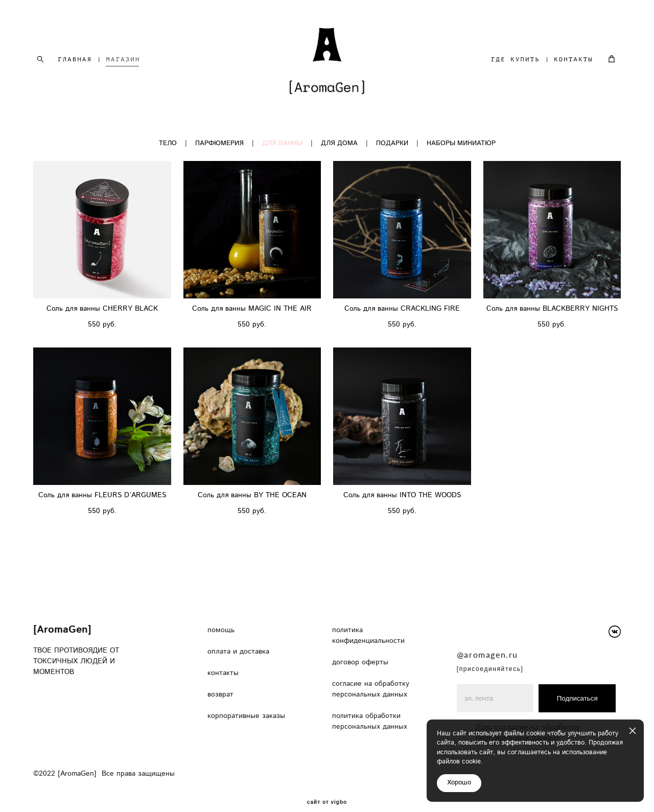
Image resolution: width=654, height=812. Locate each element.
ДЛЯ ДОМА (339, 144)
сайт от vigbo (327, 789)
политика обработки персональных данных (370, 708)
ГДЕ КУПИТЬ (516, 60)
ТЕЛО (168, 144)
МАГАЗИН (123, 60)
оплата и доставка (238, 638)
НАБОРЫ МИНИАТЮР (461, 144)
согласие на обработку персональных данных (371, 676)
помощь (221, 617)
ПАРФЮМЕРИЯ (219, 144)
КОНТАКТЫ (574, 60)
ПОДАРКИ (392, 144)
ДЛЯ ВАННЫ (282, 144)
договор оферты (361, 649)
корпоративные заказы (248, 703)
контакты (224, 660)
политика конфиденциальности (368, 622)
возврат (220, 681)
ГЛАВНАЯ (75, 60)
